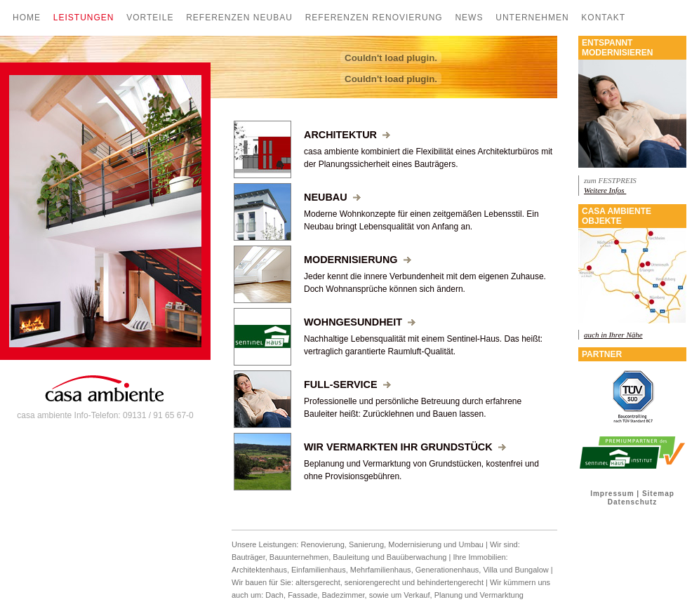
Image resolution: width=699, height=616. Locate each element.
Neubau (332, 197)
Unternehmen (532, 18)
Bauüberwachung (417, 557)
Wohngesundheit (360, 322)
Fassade (302, 595)
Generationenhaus (447, 570)
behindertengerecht (450, 582)
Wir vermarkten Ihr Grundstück (405, 447)
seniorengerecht (372, 582)
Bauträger (248, 557)
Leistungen (84, 18)
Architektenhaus (259, 570)
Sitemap (658, 494)
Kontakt (603, 18)
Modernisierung (358, 260)
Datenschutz (632, 502)
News (469, 18)
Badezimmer (343, 595)
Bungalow (531, 570)
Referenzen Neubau (239, 18)
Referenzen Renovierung (374, 18)
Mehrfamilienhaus (381, 570)
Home (27, 18)
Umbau (471, 544)
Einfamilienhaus (319, 570)
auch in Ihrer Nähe (613, 335)
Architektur (347, 135)
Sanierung (366, 544)
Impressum (612, 494)
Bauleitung (351, 557)
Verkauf (417, 595)
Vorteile (150, 18)
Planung (450, 595)
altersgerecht (318, 582)
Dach (274, 595)
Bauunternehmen (299, 557)
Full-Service (347, 384)
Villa (490, 570)
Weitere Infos (605, 190)
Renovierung (322, 544)
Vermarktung (502, 595)
